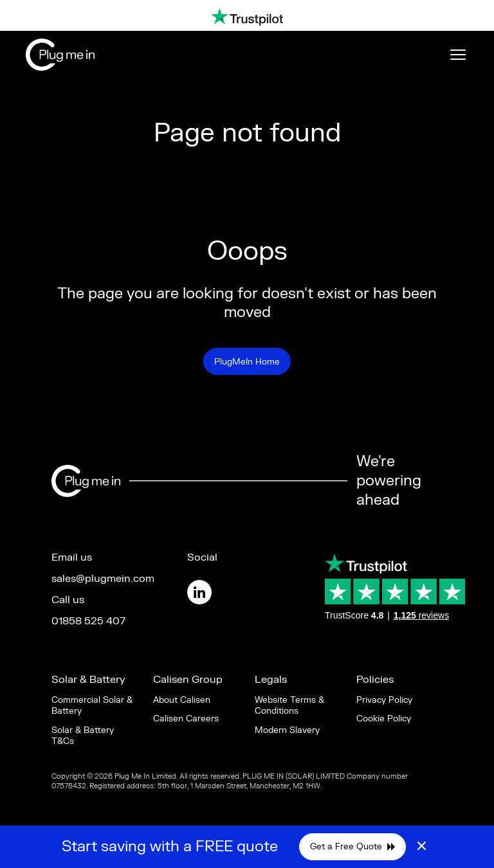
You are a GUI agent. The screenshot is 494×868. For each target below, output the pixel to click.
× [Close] (422, 847)
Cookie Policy (384, 719)
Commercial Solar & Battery (92, 705)
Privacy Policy (384, 700)
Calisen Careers (186, 719)
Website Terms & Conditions (289, 705)
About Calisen (182, 700)
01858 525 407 (88, 621)
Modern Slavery (287, 730)
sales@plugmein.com (103, 579)
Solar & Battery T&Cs (83, 736)
